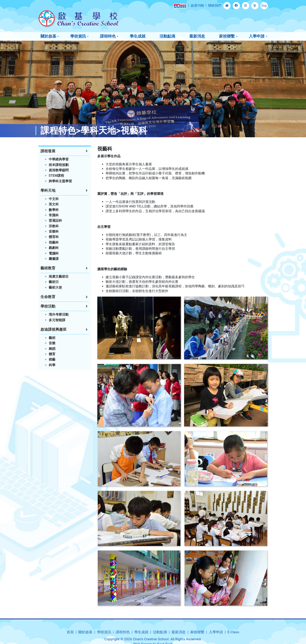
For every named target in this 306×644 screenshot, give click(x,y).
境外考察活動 (59, 314)
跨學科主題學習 (60, 181)
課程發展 (48, 151)
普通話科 (55, 221)
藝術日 (54, 282)
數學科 (54, 210)
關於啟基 (48, 36)
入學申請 (257, 36)
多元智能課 (57, 320)
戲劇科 (54, 248)
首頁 (70, 632)
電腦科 (54, 253)
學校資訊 (78, 36)
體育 (52, 354)
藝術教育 (48, 268)
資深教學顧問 (59, 170)
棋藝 (52, 359)
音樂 (52, 343)
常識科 (54, 215)
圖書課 (54, 259)
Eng (264, 6)
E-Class (233, 632)
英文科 (54, 204)
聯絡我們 (215, 5)
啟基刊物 (197, 5)
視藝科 (54, 242)
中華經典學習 (59, 159)
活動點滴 (167, 36)
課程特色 (108, 36)
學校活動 (48, 306)
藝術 (52, 338)
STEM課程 (57, 176)
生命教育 (48, 297)
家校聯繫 (227, 36)
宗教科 (54, 226)
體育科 (54, 237)
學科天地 (48, 191)
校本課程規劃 (59, 165)
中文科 (54, 199)
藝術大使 (55, 287)
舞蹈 (52, 349)
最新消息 (197, 36)
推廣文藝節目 (59, 276)
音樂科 (54, 231)
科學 (52, 365)
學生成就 (138, 36)
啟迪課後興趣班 (54, 329)
